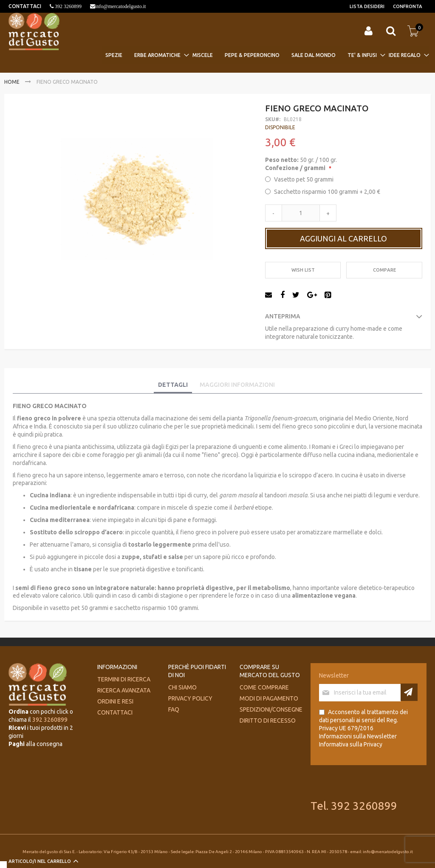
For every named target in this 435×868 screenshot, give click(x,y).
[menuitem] (116, 55)
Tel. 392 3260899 (354, 806)
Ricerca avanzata (124, 690)
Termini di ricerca (124, 679)
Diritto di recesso (268, 720)
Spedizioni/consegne (271, 709)
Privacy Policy (190, 698)
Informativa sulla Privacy (351, 744)
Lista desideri (367, 6)
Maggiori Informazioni (237, 385)
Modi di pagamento (269, 698)
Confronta (408, 6)
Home (12, 82)
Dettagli (173, 385)
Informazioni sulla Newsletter (358, 736)
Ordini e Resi (115, 701)
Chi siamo (182, 687)
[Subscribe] (409, 692)
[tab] (173, 385)
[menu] (266, 55)
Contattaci (115, 712)
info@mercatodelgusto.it (120, 6)
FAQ (174, 709)
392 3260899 (68, 6)
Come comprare (264, 687)
